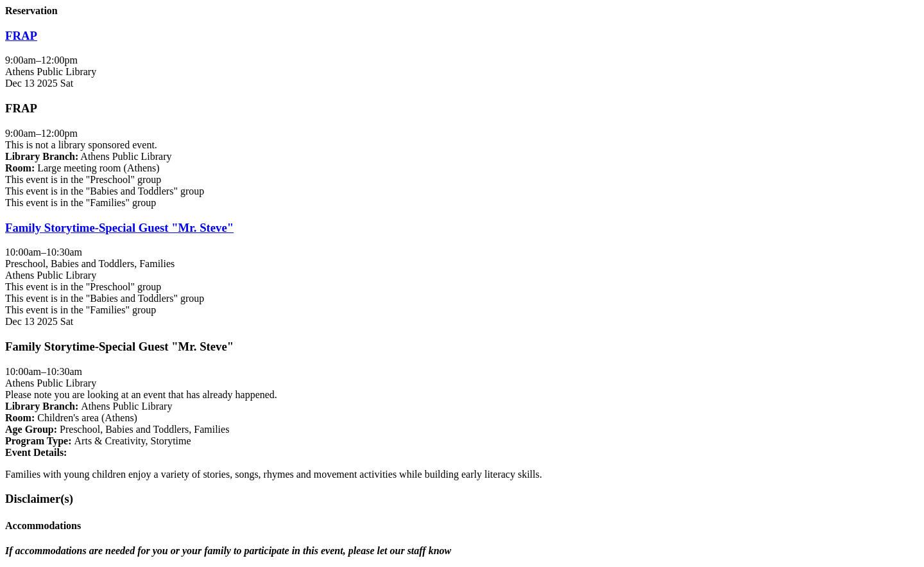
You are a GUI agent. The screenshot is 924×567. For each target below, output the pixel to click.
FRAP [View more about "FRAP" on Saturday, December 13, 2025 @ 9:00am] (21, 36)
